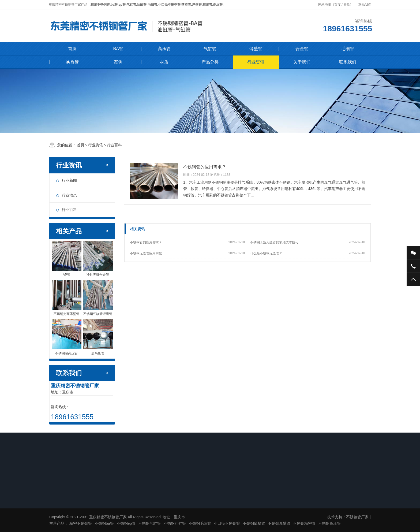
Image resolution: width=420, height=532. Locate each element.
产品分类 (210, 62)
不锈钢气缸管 (149, 523)
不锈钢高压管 (329, 523)
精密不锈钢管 (81, 523)
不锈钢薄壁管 (254, 523)
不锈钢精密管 (304, 523)
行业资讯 (256, 62)
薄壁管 (256, 49)
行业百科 (114, 145)
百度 (339, 5)
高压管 (164, 49)
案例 (118, 62)
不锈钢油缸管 (175, 523)
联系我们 (366, 5)
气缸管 (210, 49)
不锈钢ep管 (126, 523)
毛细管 (348, 49)
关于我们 (302, 62)
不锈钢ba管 (104, 523)
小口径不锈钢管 (227, 523)
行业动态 (69, 195)
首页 (72, 49)
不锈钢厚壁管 (279, 523)
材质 (164, 62)
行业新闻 (69, 180)
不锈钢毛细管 (200, 523)
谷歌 (348, 5)
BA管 (118, 49)
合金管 (302, 49)
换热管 (72, 62)
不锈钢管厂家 (357, 517)
